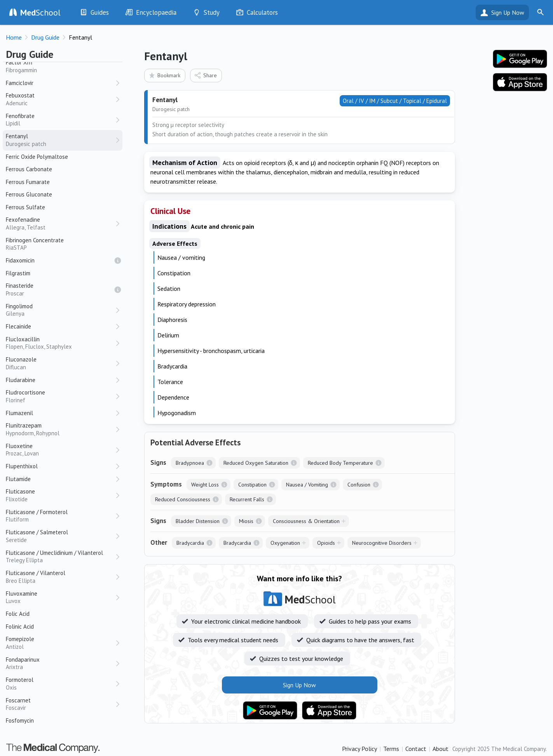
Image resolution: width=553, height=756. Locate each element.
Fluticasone (60, 495)
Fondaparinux (60, 663)
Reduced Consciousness (183, 499)
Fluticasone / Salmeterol (60, 536)
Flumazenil (19, 413)
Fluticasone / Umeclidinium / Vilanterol (60, 557)
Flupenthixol (22, 466)
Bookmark (164, 75)
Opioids (326, 543)
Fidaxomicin (20, 260)
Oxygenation (285, 543)
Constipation (252, 485)
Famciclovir (20, 83)
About (440, 749)
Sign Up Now (508, 12)
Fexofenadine (60, 223)
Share (205, 75)
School (40, 12)
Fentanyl (60, 140)
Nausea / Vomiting (307, 485)
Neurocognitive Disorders (382, 543)
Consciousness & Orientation (306, 521)
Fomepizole (60, 643)
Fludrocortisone (60, 396)
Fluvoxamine (60, 597)
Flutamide (18, 479)
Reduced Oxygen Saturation (256, 463)
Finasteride (60, 289)
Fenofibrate (60, 120)
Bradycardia (190, 543)
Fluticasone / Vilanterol (60, 577)
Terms (391, 749)
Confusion (359, 485)
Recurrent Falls (247, 499)
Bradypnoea (190, 463)
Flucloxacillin (60, 343)
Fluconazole (60, 363)
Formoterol (60, 684)
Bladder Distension (198, 521)
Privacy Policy (359, 749)
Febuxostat (60, 99)
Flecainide (18, 326)
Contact (416, 749)
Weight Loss (205, 485)
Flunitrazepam (60, 429)
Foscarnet (60, 704)
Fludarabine (21, 380)
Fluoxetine (60, 450)
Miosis (246, 521)
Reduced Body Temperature (340, 463)
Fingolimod (60, 310)
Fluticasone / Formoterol (60, 516)
